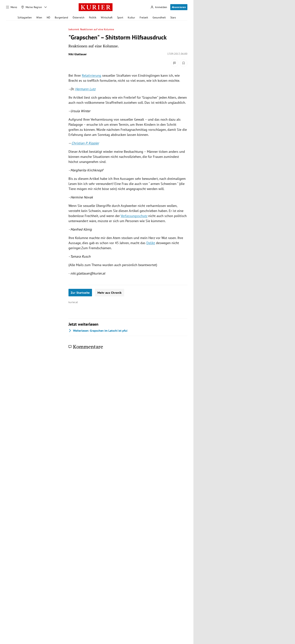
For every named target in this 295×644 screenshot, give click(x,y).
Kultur (131, 17)
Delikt (151, 243)
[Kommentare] (175, 63)
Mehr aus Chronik (110, 293)
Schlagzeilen (25, 17)
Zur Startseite (80, 293)
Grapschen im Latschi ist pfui (98, 331)
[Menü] (12, 7)
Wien (39, 17)
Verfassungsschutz (134, 216)
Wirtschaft (107, 17)
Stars (173, 17)
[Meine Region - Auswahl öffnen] (46, 7)
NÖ (48, 17)
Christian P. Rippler (85, 143)
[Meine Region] (32, 7)
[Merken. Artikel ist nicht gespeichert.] (184, 63)
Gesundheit (159, 17)
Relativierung (92, 75)
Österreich (79, 17)
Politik (93, 17)
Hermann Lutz (85, 89)
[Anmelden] (159, 7)
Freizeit (144, 17)
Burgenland (61, 17)
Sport (120, 17)
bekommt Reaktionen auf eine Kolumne (91, 29)
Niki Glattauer (78, 54)
